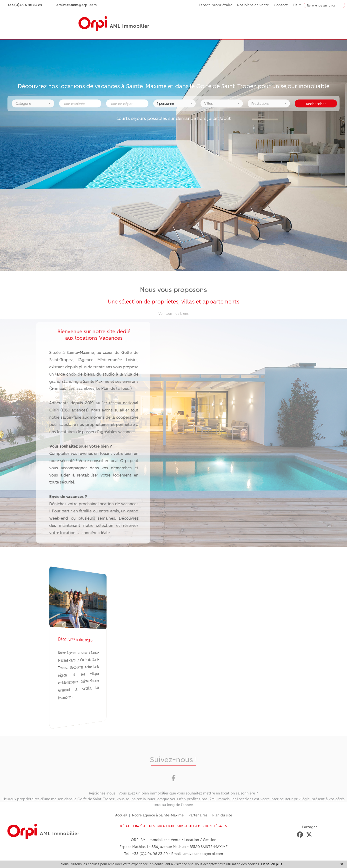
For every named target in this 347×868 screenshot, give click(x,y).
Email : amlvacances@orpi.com (197, 854)
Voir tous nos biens (173, 314)
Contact (281, 5)
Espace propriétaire (216, 5)
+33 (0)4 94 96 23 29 (150, 854)
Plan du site (222, 815)
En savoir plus (272, 864)
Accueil (121, 815)
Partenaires (198, 815)
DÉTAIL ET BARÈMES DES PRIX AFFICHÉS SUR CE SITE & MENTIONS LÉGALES (173, 826)
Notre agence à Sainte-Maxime (158, 815)
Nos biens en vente (253, 5)
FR (295, 5)
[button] (33, 103)
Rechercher (316, 103)
